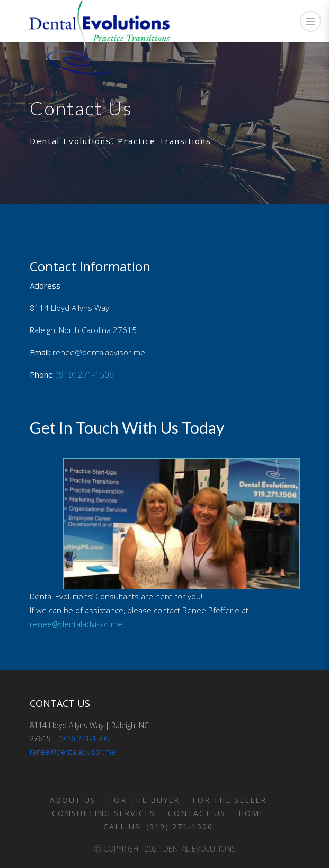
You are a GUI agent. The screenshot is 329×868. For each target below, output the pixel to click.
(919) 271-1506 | (87, 739)
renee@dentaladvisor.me (76, 624)
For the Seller (229, 800)
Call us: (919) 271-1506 (158, 826)
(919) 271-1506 (85, 374)
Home (252, 813)
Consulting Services (104, 813)
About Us (73, 800)
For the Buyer (144, 800)
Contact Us (197, 813)
